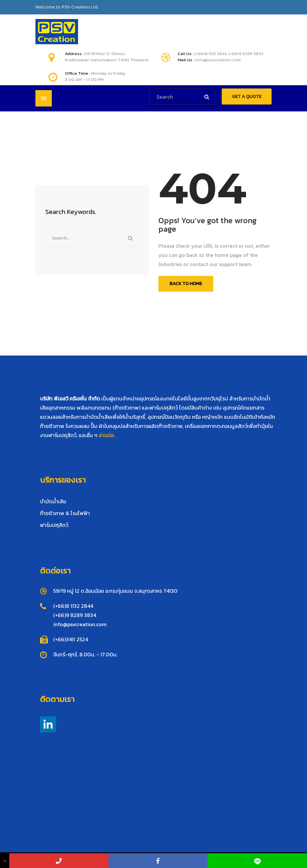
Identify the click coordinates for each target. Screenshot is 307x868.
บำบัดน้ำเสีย (53, 501)
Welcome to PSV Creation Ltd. (67, 7)
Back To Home (186, 284)
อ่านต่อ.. (107, 435)
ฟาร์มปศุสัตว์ (54, 525)
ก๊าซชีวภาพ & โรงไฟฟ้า (65, 513)
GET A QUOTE (247, 96)
